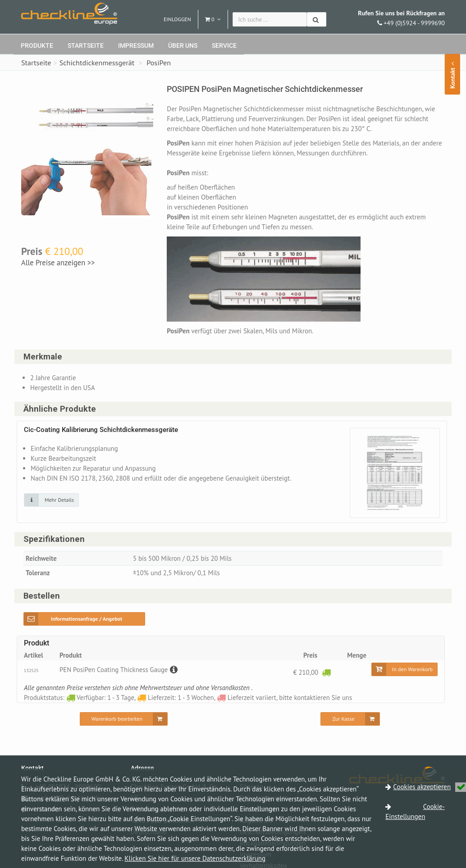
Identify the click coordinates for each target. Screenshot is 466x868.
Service (224, 45)
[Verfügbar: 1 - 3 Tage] (326, 673)
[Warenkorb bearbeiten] (124, 720)
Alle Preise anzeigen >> (58, 263)
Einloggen (177, 19)
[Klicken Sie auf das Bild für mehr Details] (51, 500)
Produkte (37, 45)
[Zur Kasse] (350, 720)
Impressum (136, 45)
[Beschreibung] (174, 670)
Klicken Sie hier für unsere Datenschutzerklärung (195, 858)
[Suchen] (317, 19)
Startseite (86, 45)
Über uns (183, 45)
